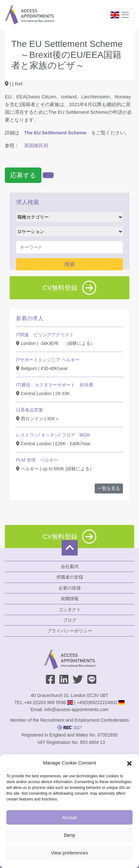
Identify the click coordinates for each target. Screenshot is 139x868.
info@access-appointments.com (76, 710)
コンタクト (70, 610)
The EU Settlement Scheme (55, 133)
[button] (129, 763)
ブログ (70, 620)
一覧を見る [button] (109, 488)
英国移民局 (36, 145)
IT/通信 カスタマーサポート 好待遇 (55, 385)
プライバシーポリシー (70, 631)
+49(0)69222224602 (97, 702)
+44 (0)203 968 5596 (45, 702)
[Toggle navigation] (125, 15)
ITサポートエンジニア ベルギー (48, 360)
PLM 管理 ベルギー (37, 460)
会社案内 (70, 566)
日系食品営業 (30, 410)
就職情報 (70, 599)
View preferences (70, 853)
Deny (69, 835)
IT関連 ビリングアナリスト (45, 335)
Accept (70, 817)
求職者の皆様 (70, 577)
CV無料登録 (69, 288)
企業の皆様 (70, 588)
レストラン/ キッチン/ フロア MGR (53, 435)
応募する (23, 175)
